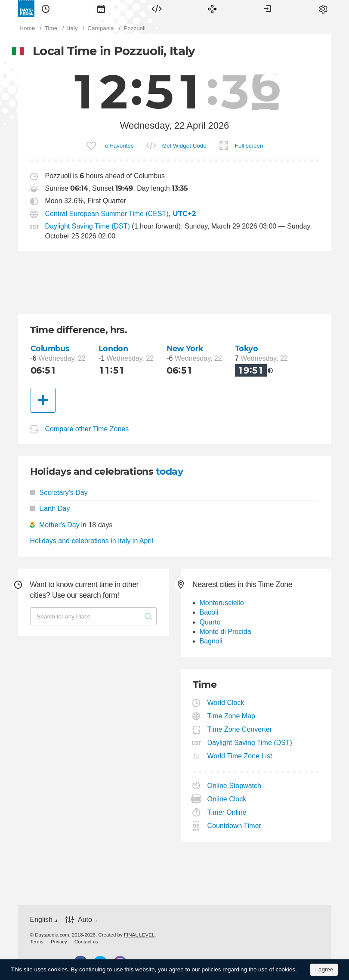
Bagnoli (211, 641)
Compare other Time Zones (87, 429)
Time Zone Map (232, 716)
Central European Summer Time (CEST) (107, 214)
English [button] (41, 920)
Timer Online (227, 812)
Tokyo (247, 348)
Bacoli (209, 612)
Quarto (210, 622)
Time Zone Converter (240, 729)
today (169, 471)
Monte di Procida (225, 632)
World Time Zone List (240, 756)
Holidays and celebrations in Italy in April (92, 541)
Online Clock (227, 799)
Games (212, 9)
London (113, 348)
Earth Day (50, 509)
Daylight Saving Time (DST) (88, 226)
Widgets (157, 9)
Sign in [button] (268, 9)
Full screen (249, 146)
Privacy (59, 942)
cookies (58, 969)
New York (185, 348)
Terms (37, 942)
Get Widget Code (184, 146)
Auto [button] (85, 920)
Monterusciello (222, 603)
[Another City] (43, 400)
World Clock (226, 703)
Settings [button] (323, 9)
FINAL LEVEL (139, 935)
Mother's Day (59, 525)
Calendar (101, 9)
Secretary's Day (59, 493)
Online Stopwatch (235, 786)
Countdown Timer (235, 826)
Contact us (86, 942)
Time (46, 9)
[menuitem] (46, 9)
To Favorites (118, 146)
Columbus (50, 348)
